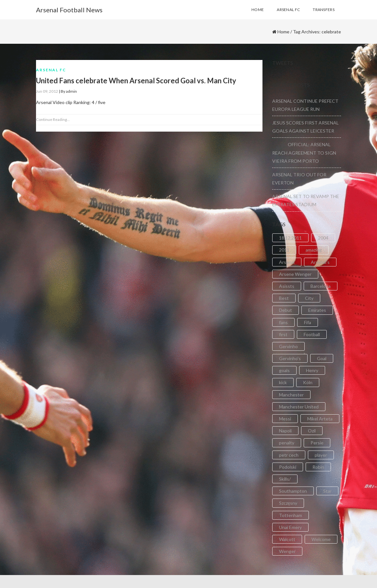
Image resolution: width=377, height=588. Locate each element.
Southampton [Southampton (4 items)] (293, 491)
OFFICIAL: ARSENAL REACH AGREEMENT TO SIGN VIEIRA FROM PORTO (304, 153)
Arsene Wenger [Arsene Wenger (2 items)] (295, 274)
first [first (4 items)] (283, 334)
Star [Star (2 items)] (327, 491)
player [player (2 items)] (321, 455)
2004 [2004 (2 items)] (323, 238)
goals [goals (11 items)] (284, 370)
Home (283, 32)
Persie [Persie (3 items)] (317, 443)
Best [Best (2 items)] (284, 298)
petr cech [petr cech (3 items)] (289, 455)
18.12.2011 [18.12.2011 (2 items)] (290, 238)
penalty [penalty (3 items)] (287, 443)
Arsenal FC (51, 70)
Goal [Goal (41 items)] (322, 358)
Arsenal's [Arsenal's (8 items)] (320, 262)
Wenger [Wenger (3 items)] (287, 551)
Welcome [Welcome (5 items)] (321, 539)
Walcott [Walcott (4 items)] (287, 539)
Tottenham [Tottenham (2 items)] (291, 515)
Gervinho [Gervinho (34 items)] (288, 346)
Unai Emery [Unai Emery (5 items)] (290, 527)
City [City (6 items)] (309, 298)
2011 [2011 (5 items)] (284, 250)
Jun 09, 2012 (47, 91)
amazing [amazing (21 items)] (314, 250)
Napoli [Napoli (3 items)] (285, 431)
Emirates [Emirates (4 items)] (317, 310)
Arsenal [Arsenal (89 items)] (287, 262)
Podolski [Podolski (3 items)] (288, 467)
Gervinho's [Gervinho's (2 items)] (290, 358)
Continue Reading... (53, 119)
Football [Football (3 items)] (312, 334)
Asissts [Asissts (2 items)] (287, 286)
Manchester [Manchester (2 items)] (291, 395)
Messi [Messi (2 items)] (285, 419)
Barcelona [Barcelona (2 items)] (321, 286)
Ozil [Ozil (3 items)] (312, 431)
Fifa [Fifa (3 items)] (308, 322)
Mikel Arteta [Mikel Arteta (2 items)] (320, 419)
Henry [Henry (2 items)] (312, 370)
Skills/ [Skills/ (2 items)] (285, 479)
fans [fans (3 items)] (283, 322)
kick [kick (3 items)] (283, 382)
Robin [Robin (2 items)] (318, 467)
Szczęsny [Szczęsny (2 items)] (288, 503)
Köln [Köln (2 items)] (308, 382)
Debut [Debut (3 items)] (286, 310)
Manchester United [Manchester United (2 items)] (299, 407)
